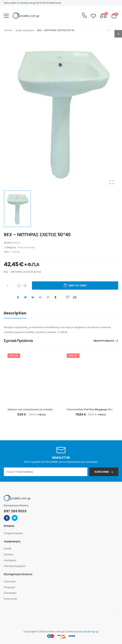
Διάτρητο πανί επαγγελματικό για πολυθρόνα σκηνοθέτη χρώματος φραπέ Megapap (53, 410)
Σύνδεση (8, 554)
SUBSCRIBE (102, 472)
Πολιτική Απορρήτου (15, 566)
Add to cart (78, 286)
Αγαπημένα (10, 560)
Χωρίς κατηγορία (25, 30)
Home (8, 30)
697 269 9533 (15, 511)
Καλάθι (8, 549)
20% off (73, 356)
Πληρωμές (9, 587)
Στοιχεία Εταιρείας (13, 533)
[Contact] (84, 15)
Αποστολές (10, 581)
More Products (104, 341)
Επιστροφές (10, 593)
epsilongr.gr (91, 632)
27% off (14, 356)
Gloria (16, 243)
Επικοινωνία (10, 599)
